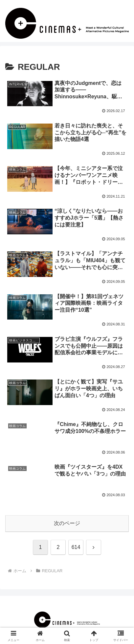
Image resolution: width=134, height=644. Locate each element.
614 (76, 547)
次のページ (67, 523)
